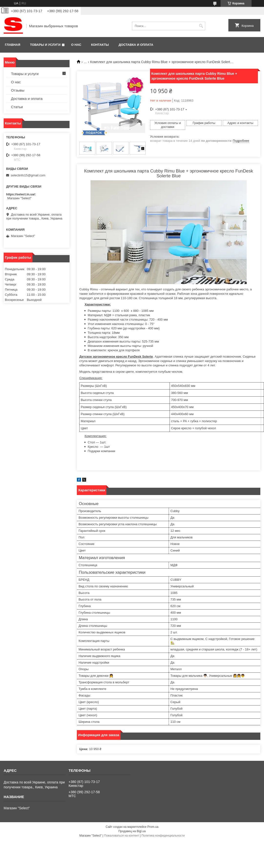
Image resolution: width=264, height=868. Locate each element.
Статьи (17, 107)
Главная (13, 45)
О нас (76, 45)
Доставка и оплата (136, 45)
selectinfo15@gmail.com (28, 175)
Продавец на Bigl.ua (132, 831)
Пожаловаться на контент (122, 836)
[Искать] (201, 26)
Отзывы (18, 90)
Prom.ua (153, 827)
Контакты (100, 45)
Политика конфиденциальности (163, 836)
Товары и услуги (45, 45)
